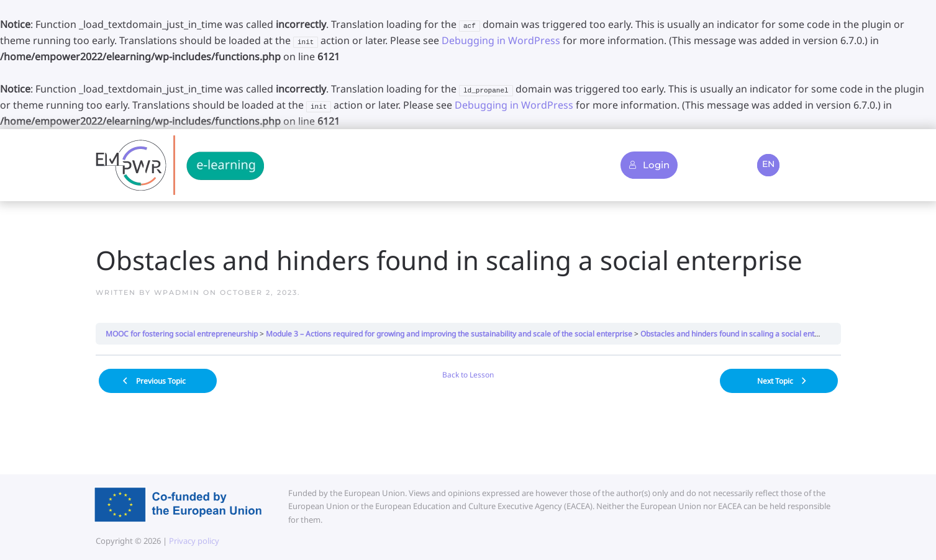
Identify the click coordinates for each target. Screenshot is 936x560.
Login (649, 165)
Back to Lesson (468, 375)
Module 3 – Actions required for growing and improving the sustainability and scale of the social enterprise (449, 334)
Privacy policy (193, 541)
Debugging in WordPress (501, 40)
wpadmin (177, 292)
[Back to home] (180, 165)
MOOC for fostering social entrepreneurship (182, 334)
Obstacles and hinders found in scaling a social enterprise (740, 334)
